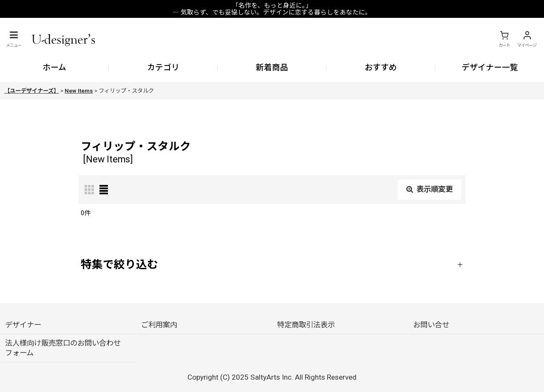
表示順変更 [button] (429, 189)
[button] (14, 39)
